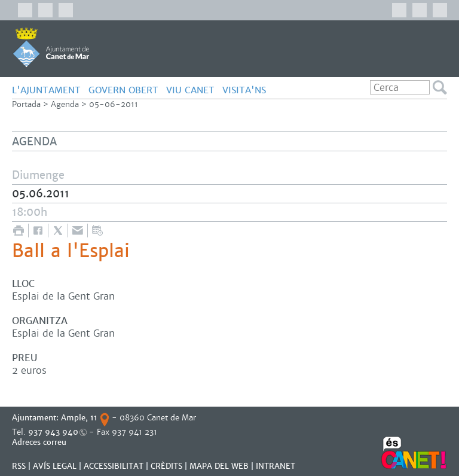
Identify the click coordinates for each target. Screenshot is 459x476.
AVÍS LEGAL (55, 466)
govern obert (123, 90)
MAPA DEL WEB (219, 466)
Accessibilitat (114, 466)
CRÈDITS (166, 466)
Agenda (65, 104)
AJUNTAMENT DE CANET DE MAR (51, 47)
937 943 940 (53, 432)
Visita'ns (244, 90)
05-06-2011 (114, 104)
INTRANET (276, 466)
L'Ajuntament (46, 90)
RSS (19, 466)
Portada (26, 104)
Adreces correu (40, 442)
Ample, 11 (79, 418)
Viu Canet (190, 90)
